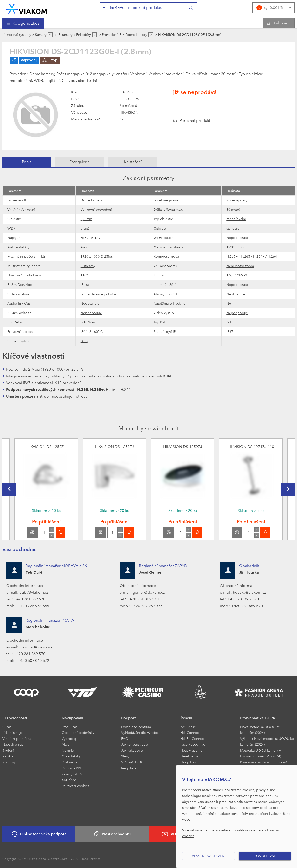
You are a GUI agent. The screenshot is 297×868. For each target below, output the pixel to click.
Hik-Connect (190, 733)
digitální (87, 228)
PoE (229, 322)
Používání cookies (75, 786)
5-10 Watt (88, 322)
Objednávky (71, 756)
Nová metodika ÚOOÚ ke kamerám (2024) (260, 730)
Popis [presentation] (27, 162)
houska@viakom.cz (249, 592)
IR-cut (85, 285)
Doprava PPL (72, 768)
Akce (66, 744)
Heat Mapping (192, 750)
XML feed (69, 780)
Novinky (68, 750)
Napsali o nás (13, 744)
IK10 (84, 341)
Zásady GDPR (72, 774)
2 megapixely (237, 200)
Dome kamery (91, 200)
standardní (234, 228)
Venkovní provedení (96, 209)
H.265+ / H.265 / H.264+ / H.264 (252, 256)
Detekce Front (191, 756)
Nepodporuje (237, 238)
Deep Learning (192, 762)
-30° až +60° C (92, 332)
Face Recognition (194, 744)
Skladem (46, 510)
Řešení (186, 718)
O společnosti (15, 718)
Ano (84, 247)
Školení (8, 750)
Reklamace (70, 762)
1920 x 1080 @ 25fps (97, 256)
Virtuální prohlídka (17, 739)
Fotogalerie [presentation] (80, 162)
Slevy (125, 756)
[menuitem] (23, 23)
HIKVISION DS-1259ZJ (183, 447)
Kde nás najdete (15, 733)
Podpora (129, 718)
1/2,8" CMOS (237, 275)
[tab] (27, 162)
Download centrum (136, 727)
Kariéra (8, 756)
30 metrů (233, 209)
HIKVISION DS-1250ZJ (46, 447)
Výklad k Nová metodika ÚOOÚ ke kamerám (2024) (267, 742)
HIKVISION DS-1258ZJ (114, 447)
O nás (7, 727)
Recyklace (129, 768)
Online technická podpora (39, 834)
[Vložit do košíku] (61, 533)
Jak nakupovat (132, 750)
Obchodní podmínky (78, 733)
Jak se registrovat (135, 744)
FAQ (125, 739)
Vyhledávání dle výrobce (140, 733)
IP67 (230, 332)
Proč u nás (70, 727)
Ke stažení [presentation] (133, 162)
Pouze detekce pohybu (98, 294)
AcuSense (188, 727)
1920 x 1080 (236, 247)
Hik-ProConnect (193, 739)
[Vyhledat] (191, 8)
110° (84, 275)
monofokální (236, 219)
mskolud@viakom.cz (37, 647)
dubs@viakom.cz (34, 592)
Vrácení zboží (132, 762)
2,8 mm (86, 219)
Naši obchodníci (112, 834)
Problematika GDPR (258, 718)
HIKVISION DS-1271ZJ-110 (251, 447)
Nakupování (72, 718)
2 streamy (88, 266)
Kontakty (9, 762)
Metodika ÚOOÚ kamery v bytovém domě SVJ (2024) (261, 753)
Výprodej (69, 739)
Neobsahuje (236, 294)
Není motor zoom (240, 266)
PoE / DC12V (91, 238)
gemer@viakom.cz (149, 592)
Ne (229, 303)
